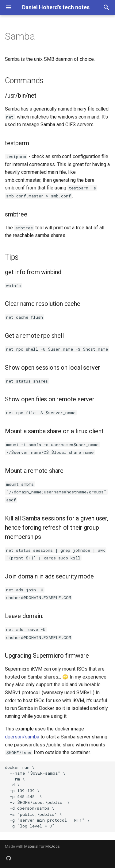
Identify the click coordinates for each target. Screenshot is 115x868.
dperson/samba (22, 737)
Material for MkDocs (42, 846)
